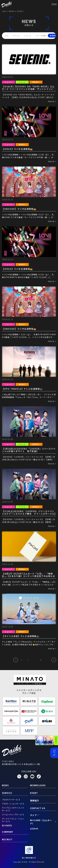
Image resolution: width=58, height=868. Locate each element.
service (7, 793)
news (12, 11)
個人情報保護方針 (29, 858)
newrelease (38, 785)
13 (41, 660)
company (8, 832)
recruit (7, 839)
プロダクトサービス (11, 800)
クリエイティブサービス (13, 815)
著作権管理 (7, 825)
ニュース (27, 36)
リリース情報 (41, 36)
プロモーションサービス (13, 804)
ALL (7, 36)
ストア (34, 815)
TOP (4, 11)
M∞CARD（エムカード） (41, 822)
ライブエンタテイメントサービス (13, 809)
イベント (16, 36)
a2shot (34, 828)
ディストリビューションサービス (13, 820)
